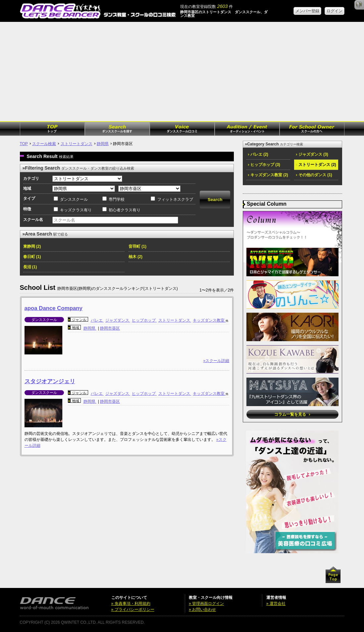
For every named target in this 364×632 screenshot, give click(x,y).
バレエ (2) (258, 154)
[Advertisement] (182, 72)
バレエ (97, 320)
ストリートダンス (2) (316, 165)
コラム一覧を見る (292, 414)
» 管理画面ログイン (206, 604)
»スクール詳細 (216, 361)
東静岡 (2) (32, 246)
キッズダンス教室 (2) (268, 175)
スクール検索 (44, 144)
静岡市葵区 (110, 328)
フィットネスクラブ (175, 199)
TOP (24, 144)
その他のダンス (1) (314, 175)
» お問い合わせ (202, 609)
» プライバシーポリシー (133, 609)
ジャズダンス (118, 320)
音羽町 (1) (137, 246)
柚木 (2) (135, 257)
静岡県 (103, 144)
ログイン (335, 11)
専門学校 (117, 199)
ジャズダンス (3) (312, 154)
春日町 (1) (32, 257)
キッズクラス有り (76, 210)
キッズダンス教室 (209, 320)
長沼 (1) (30, 267)
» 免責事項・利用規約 (131, 604)
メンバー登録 (307, 11)
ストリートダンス (77, 144)
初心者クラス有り (125, 210)
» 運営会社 (276, 604)
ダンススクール (74, 199)
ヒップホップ (144, 320)
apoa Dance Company (53, 308)
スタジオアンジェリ (50, 381)
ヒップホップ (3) (264, 165)
